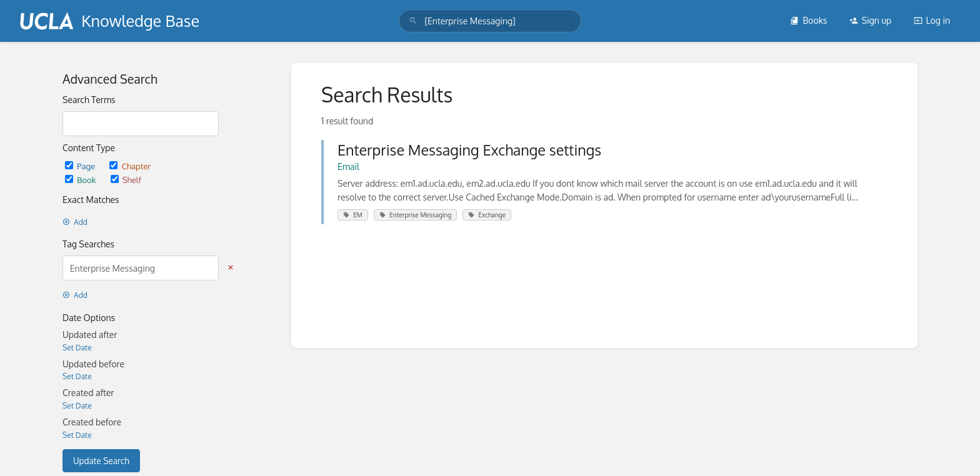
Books (808, 20)
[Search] (413, 21)
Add (75, 222)
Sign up (870, 20)
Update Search (101, 461)
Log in (932, 20)
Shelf (126, 180)
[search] (490, 21)
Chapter (130, 166)
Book (82, 180)
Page (81, 166)
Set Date (77, 348)
